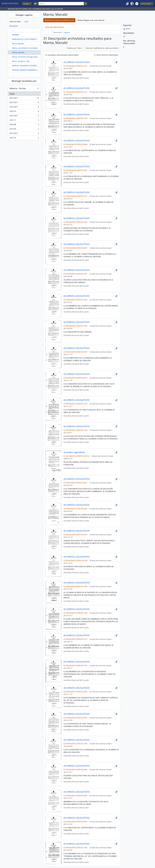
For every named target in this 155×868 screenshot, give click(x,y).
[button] (127, 4)
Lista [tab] (26, 22)
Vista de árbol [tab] (15, 22)
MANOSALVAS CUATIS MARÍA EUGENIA (28, 39)
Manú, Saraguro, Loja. (21, 61)
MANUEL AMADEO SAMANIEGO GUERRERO (29, 70)
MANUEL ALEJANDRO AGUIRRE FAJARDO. (28, 66)
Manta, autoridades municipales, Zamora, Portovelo (33, 48)
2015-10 (24, 138)
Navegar (26, 4)
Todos (12, 94)
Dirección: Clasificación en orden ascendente (102, 48)
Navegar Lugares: (24, 15)
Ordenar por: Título (74, 48)
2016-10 (24, 112)
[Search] (61, 4)
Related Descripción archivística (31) (59, 20)
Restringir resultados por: (24, 81)
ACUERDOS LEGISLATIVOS (77, 62)
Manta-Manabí (18, 44)
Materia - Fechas (18, 88)
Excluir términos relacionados (106, 55)
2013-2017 (24, 98)
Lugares (67, 32)
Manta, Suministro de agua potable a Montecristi (32, 57)
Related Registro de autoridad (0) (91, 20)
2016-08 (24, 125)
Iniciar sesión (146, 4)
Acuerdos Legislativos (74, 452)
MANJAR (15, 35)
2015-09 (24, 129)
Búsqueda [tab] (14, 26)
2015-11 (24, 121)
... (13, 30)
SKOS (127, 29)
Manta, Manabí (18, 52)
